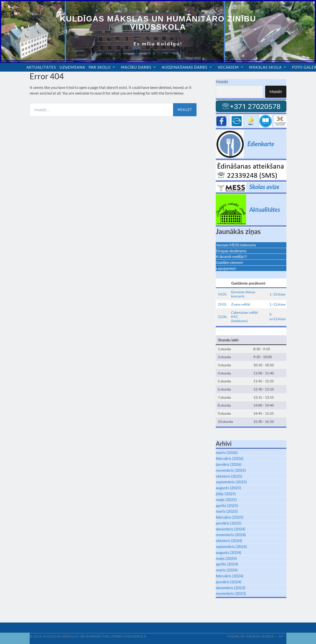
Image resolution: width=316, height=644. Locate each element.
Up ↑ (283, 636)
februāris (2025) (230, 517)
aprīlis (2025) (227, 505)
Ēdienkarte (261, 144)
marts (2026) (227, 452)
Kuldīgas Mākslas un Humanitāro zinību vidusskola (158, 23)
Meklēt (222, 82)
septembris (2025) (231, 482)
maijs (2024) (226, 558)
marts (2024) (227, 570)
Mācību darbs (136, 67)
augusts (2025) (228, 488)
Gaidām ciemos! (229, 262)
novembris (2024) (231, 535)
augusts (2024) (228, 552)
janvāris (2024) (229, 582)
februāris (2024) (230, 576)
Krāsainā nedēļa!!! (231, 256)
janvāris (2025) (229, 523)
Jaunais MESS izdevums (236, 245)
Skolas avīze (264, 187)
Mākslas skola (265, 67)
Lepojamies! (226, 268)
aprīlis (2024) (227, 564)
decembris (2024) (231, 529)
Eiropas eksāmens (231, 251)
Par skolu (100, 67)
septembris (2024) (231, 546)
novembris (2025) (231, 470)
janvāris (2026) (229, 464)
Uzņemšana (72, 67)
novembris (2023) (231, 593)
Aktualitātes (41, 67)
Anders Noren (260, 636)
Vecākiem (228, 67)
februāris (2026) (230, 458)
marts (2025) (227, 511)
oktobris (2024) (229, 540)
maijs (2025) (226, 499)
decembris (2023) (231, 588)
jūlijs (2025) (226, 494)
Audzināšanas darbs (185, 67)
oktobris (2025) (229, 476)
